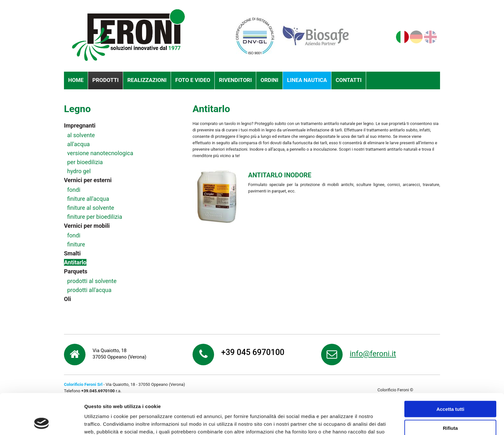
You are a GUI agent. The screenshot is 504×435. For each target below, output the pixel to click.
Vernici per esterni (88, 180)
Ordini (269, 80)
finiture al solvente (91, 208)
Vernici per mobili (87, 226)
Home (76, 80)
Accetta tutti (450, 371)
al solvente (81, 135)
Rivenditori (235, 80)
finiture (76, 244)
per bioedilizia (85, 162)
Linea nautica (307, 80)
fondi (74, 190)
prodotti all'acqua (89, 290)
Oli (67, 299)
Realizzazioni (147, 80)
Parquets (76, 271)
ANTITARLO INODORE (280, 175)
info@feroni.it (373, 354)
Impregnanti (80, 125)
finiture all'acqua (88, 199)
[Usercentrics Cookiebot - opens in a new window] (42, 422)
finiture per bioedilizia (95, 217)
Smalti (72, 253)
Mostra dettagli (338, 422)
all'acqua (78, 144)
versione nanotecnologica (100, 153)
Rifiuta (450, 390)
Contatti (349, 80)
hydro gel (79, 171)
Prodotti (105, 80)
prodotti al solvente (92, 281)
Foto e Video (193, 80)
